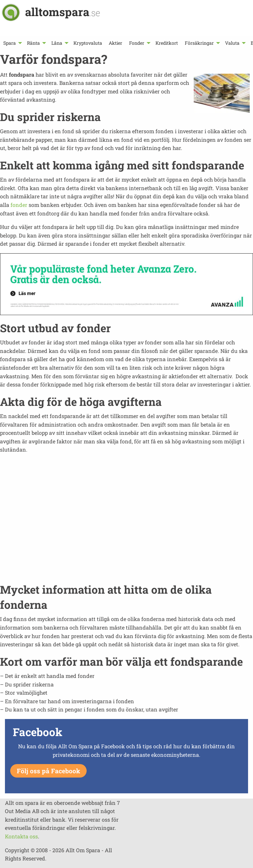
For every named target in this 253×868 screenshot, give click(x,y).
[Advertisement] (126, 522)
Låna (57, 43)
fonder (19, 205)
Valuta (232, 43)
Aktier (115, 43)
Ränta (33, 43)
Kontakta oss (21, 836)
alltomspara (63, 12)
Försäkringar (199, 43)
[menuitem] (12, 43)
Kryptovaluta (88, 43)
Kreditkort (167, 43)
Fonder (137, 43)
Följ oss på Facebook (48, 771)
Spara (10, 43)
